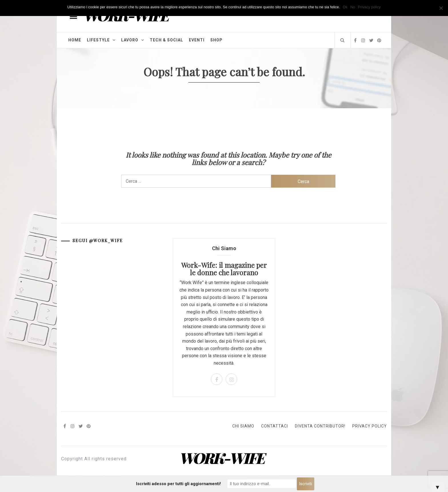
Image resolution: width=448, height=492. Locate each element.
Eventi (197, 40)
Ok (345, 7)
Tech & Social (166, 40)
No (353, 7)
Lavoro (133, 40)
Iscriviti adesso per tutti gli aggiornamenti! (178, 484)
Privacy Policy (370, 426)
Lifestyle (101, 40)
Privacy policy (369, 7)
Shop (216, 40)
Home (75, 40)
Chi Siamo (243, 426)
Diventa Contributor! (320, 426)
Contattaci (275, 426)
